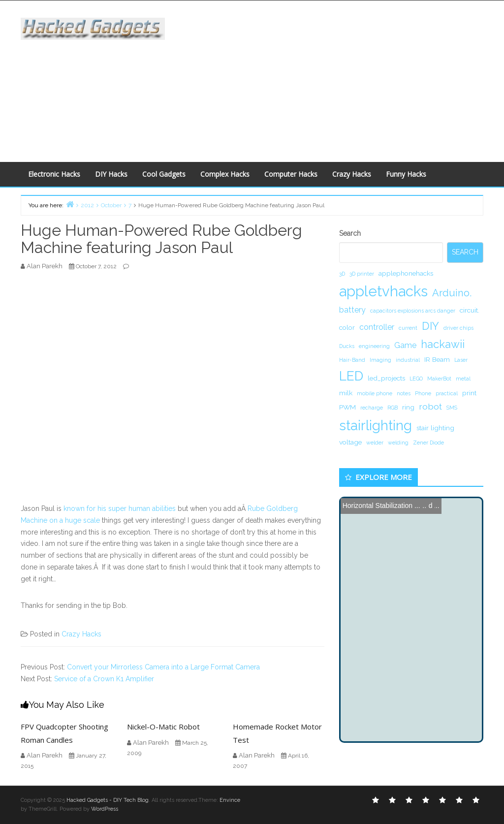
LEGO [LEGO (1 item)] (416, 379)
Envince (230, 800)
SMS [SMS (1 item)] (452, 408)
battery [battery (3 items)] (352, 310)
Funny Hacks (406, 174)
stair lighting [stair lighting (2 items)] (435, 428)
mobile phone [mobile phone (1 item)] (375, 393)
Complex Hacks (225, 174)
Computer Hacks (291, 174)
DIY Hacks (111, 174)
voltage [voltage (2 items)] (350, 442)
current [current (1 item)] (408, 328)
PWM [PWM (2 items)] (347, 407)
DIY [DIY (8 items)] (430, 326)
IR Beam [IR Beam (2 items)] (437, 359)
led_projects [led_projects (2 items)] (386, 378)
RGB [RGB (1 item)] (393, 408)
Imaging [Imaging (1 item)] (380, 360)
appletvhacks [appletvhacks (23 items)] (383, 291)
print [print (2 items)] (469, 393)
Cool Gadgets (164, 174)
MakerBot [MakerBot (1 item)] (439, 379)
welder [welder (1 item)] (375, 443)
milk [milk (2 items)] (346, 393)
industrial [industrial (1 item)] (408, 360)
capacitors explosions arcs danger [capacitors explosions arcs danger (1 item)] (413, 311)
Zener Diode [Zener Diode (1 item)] (428, 443)
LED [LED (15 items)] (351, 376)
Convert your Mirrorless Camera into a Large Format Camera (163, 667)
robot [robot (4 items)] (430, 406)
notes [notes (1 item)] (404, 393)
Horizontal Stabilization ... (381, 506)
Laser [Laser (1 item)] (461, 360)
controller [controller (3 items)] (377, 327)
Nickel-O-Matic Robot (163, 727)
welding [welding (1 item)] (398, 443)
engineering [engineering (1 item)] (374, 346)
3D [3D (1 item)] (342, 274)
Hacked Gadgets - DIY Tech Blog (108, 800)
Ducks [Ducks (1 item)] (347, 346)
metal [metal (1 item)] (463, 379)
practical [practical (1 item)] (447, 393)
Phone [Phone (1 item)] (423, 393)
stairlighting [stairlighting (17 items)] (376, 425)
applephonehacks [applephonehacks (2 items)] (406, 273)
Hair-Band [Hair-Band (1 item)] (352, 360)
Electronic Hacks (54, 174)
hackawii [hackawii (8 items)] (443, 344)
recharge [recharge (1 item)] (372, 408)
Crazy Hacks (352, 174)
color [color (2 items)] (347, 327)
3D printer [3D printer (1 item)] (362, 274)
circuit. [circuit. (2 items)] (470, 310)
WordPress (105, 809)
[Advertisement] (342, 79)
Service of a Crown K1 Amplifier (104, 679)
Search (350, 233)
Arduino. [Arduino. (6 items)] (452, 293)
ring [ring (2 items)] (408, 407)
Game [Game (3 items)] (405, 345)
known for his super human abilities (120, 508)
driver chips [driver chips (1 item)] (458, 328)
